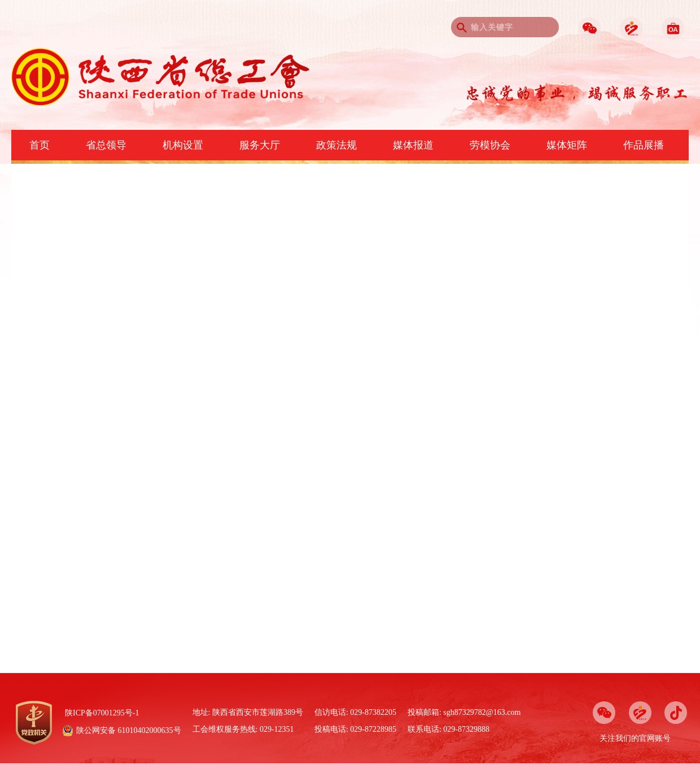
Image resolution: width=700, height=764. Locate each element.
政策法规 (336, 145)
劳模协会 (490, 145)
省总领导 (106, 145)
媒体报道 (413, 145)
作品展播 (644, 145)
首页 (40, 145)
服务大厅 (260, 145)
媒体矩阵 (567, 145)
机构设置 (183, 145)
